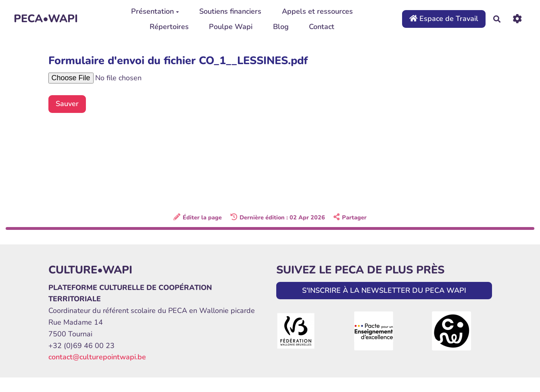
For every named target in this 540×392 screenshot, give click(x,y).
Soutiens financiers (230, 11)
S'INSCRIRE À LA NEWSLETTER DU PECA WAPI (384, 290)
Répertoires (169, 27)
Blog (281, 27)
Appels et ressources (317, 11)
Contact (322, 27)
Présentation (155, 11)
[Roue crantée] (517, 19)
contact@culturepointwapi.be (97, 357)
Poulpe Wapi (231, 27)
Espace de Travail (444, 19)
